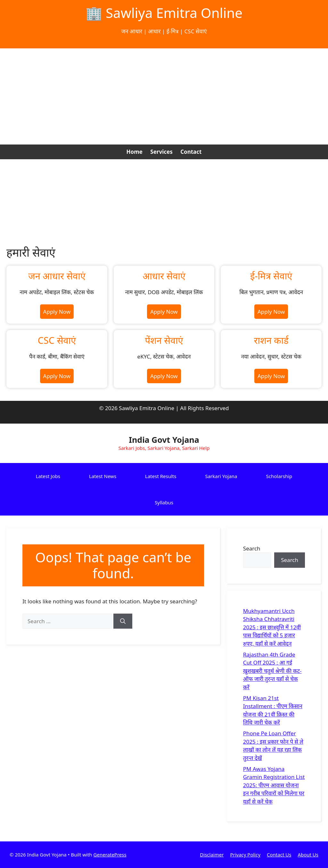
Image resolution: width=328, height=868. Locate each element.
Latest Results (161, 476)
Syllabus (164, 502)
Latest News (103, 476)
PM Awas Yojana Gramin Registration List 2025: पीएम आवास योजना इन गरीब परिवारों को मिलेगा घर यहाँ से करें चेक (274, 785)
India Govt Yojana (164, 440)
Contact (191, 152)
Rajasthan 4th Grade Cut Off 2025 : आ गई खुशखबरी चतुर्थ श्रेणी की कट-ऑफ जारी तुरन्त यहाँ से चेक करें (272, 671)
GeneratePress (110, 855)
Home (135, 152)
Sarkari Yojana (221, 476)
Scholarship (279, 476)
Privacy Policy (245, 855)
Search (252, 548)
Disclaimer (212, 855)
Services (161, 152)
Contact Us (279, 855)
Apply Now (57, 312)
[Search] (123, 621)
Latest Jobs (48, 476)
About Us (308, 855)
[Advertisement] (164, 96)
